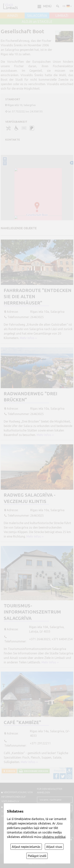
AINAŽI (12, 16)
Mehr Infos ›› (28, 338)
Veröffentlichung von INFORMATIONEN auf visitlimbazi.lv (17, 797)
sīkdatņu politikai (54, 837)
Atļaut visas (54, 847)
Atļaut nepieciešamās (26, 847)
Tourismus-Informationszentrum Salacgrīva (32, 612)
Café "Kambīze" (22, 722)
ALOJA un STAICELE (37, 22)
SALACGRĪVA (37, 16)
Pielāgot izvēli (37, 856)
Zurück (10, 771)
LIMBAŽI (62, 16)
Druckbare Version (35, 771)
